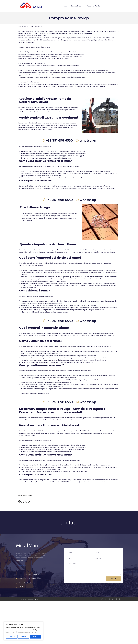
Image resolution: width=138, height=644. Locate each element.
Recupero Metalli (94, 6)
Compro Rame (77, 6)
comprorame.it (21, 608)
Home (65, 6)
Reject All (24, 637)
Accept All (35, 637)
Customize (12, 637)
